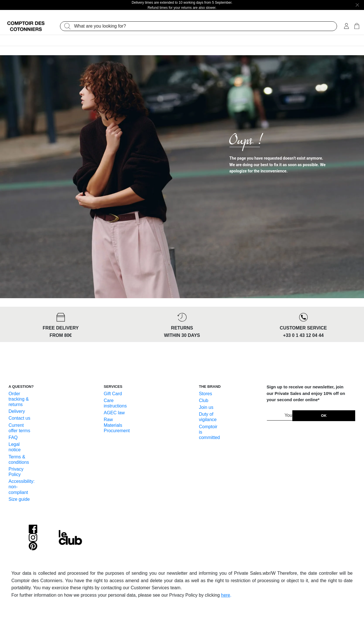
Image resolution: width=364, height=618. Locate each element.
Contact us (19, 418)
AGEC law (114, 413)
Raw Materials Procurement (117, 425)
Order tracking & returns (19, 399)
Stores (205, 394)
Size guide (19, 499)
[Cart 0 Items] (357, 27)
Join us (206, 407)
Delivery (17, 411)
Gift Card (113, 394)
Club (203, 400)
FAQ (13, 437)
